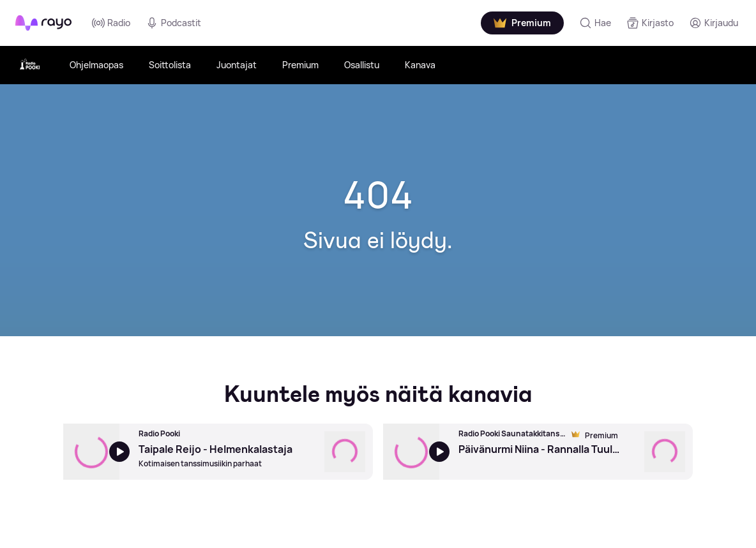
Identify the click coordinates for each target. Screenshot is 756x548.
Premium (300, 65)
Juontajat (237, 65)
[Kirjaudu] (714, 23)
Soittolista (170, 65)
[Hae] (595, 23)
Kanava (420, 65)
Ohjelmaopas (96, 65)
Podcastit (173, 23)
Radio (111, 23)
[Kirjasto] (650, 23)
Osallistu (362, 65)
